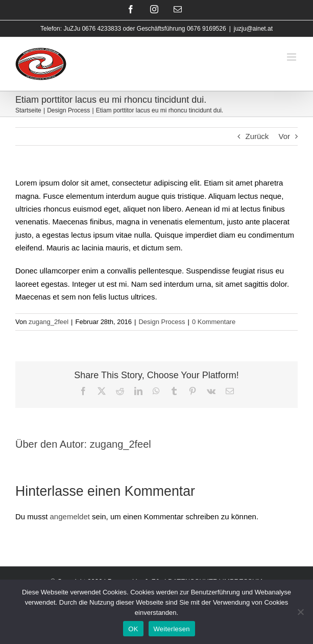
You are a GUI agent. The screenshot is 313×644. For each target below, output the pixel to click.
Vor (284, 136)
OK (133, 629)
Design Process (162, 322)
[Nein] (300, 612)
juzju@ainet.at (253, 29)
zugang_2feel (49, 322)
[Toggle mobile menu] (292, 57)
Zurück (257, 136)
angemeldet (70, 516)
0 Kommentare (214, 322)
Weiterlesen (172, 629)
